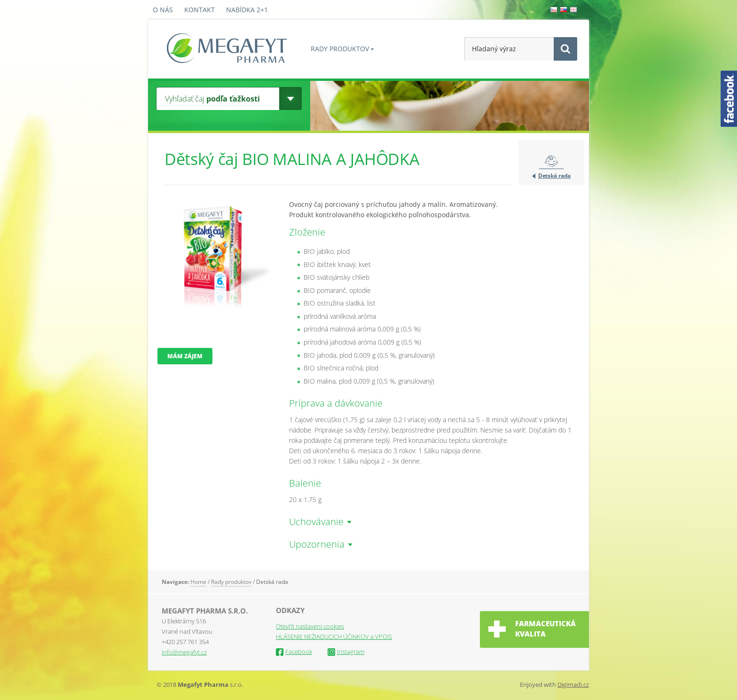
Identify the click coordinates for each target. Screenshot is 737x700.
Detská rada (555, 176)
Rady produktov (340, 49)
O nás (163, 10)
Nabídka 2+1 (247, 10)
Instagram (346, 652)
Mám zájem (185, 356)
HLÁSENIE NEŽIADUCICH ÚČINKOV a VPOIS (334, 637)
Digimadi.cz (573, 684)
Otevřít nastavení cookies (310, 626)
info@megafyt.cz (184, 652)
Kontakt (200, 10)
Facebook (294, 652)
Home (198, 582)
